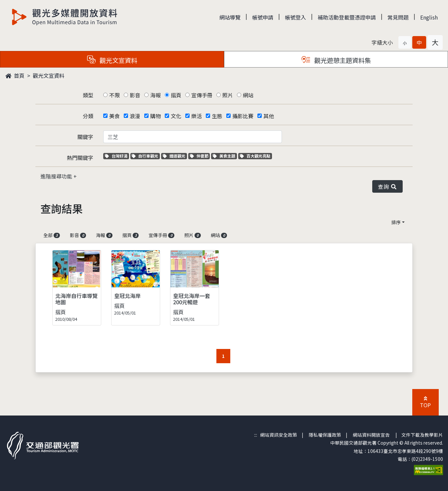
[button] (405, 42)
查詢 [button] (387, 186)
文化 (176, 116)
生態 (217, 116)
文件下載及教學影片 (422, 435)
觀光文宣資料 (49, 75)
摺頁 (176, 95)
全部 (52, 235)
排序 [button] (396, 222)
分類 (88, 116)
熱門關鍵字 (80, 158)
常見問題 (398, 17)
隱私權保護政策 (325, 435)
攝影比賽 (243, 116)
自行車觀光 (145, 156)
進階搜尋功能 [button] (57, 176)
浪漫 (135, 116)
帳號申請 (263, 17)
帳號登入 (295, 17)
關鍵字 (85, 137)
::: (256, 435)
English (429, 17)
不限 (114, 95)
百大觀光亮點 (255, 156)
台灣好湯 (117, 156)
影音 (135, 95)
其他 (269, 116)
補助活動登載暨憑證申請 (347, 17)
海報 (156, 95)
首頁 (15, 75)
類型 (88, 95)
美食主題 (225, 156)
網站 (248, 95)
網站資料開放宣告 (371, 435)
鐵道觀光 (175, 156)
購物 (156, 116)
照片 (228, 95)
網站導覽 (230, 17)
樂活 (197, 116)
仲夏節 (200, 156)
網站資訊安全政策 (279, 435)
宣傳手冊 (202, 95)
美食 (114, 116)
